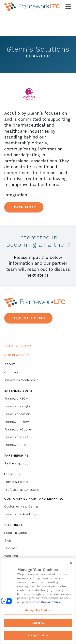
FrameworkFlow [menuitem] (17, 422)
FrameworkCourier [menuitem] (18, 429)
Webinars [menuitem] (11, 556)
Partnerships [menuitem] (16, 455)
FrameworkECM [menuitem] (16, 398)
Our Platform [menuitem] (17, 355)
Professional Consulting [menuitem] (22, 490)
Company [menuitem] (11, 372)
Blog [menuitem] (8, 540)
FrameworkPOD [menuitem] (16, 437)
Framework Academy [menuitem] (20, 514)
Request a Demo (28, 318)
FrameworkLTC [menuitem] (18, 346)
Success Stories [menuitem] (16, 533)
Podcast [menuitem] (10, 548)
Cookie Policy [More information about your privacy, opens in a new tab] (51, 602)
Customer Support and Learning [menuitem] (34, 499)
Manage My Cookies (38, 610)
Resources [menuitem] (14, 525)
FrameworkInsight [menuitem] (18, 406)
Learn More (24, 207)
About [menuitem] (10, 364)
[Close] (71, 563)
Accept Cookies (38, 635)
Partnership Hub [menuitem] (16, 463)
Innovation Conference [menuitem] (21, 380)
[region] (38, 601)
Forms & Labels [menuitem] (16, 482)
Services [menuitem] (12, 474)
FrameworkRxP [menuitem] (16, 445)
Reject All (38, 623)
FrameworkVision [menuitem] (17, 414)
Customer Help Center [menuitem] (21, 506)
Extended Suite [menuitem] (18, 391)
